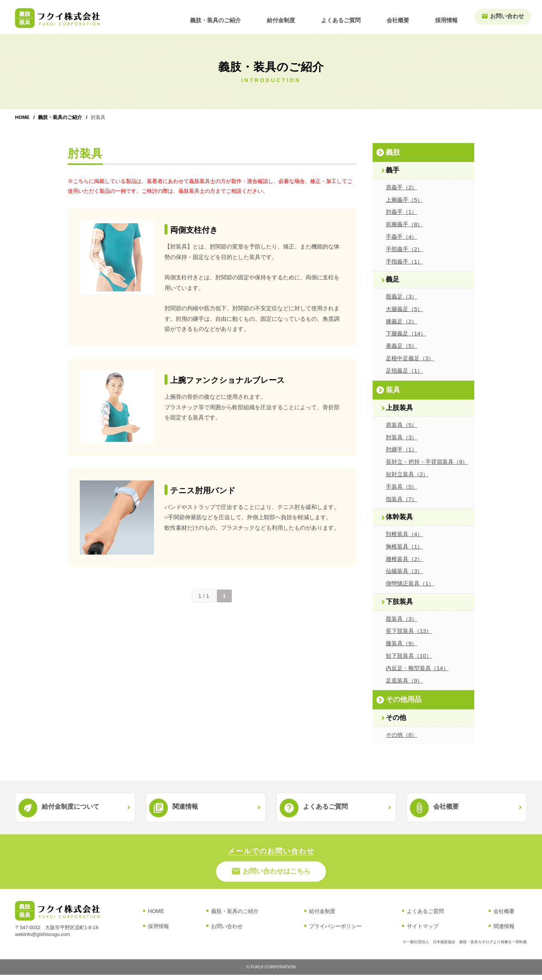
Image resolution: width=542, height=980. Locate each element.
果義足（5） (401, 346)
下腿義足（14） (406, 333)
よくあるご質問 (359, 18)
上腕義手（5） (404, 200)
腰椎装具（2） (404, 559)
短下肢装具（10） (409, 656)
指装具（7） (401, 499)
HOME (22, 117)
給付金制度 (306, 18)
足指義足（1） (404, 371)
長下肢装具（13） (409, 631)
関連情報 (504, 932)
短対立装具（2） (407, 474)
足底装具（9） (404, 681)
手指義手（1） (404, 261)
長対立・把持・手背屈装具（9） (427, 462)
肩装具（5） (401, 425)
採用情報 (450, 18)
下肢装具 (399, 602)
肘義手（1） (401, 212)
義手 (393, 170)
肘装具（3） (401, 437)
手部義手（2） (404, 249)
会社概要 (408, 18)
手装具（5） (401, 487)
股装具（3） (401, 619)
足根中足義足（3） (410, 358)
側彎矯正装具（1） (410, 583)
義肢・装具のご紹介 (247, 18)
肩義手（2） (401, 187)
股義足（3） (401, 296)
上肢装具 (399, 408)
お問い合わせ (505, 17)
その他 (396, 718)
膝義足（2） (401, 321)
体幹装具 (399, 517)
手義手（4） (401, 237)
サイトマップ (423, 932)
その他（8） (401, 735)
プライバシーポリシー (335, 932)
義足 (393, 279)
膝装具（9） (401, 643)
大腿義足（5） (404, 309)
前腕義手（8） (404, 224)
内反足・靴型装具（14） (417, 668)
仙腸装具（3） (404, 571)
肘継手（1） (401, 449)
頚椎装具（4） (404, 534)
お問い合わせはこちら (271, 876)
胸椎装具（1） (404, 546)
